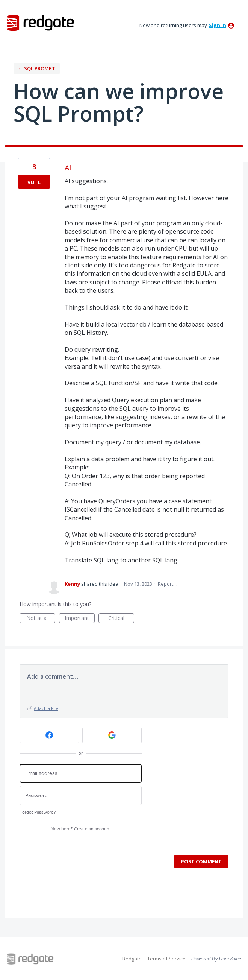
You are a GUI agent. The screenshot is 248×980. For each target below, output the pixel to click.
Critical (121, 619)
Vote (34, 182)
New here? (81, 829)
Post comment (201, 861)
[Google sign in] (112, 735)
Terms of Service (166, 959)
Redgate (132, 959)
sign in (218, 25)
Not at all (41, 619)
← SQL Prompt (37, 68)
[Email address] (81, 774)
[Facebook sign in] (49, 735)
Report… (168, 584)
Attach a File (46, 708)
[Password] (81, 795)
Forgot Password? (38, 812)
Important (80, 619)
